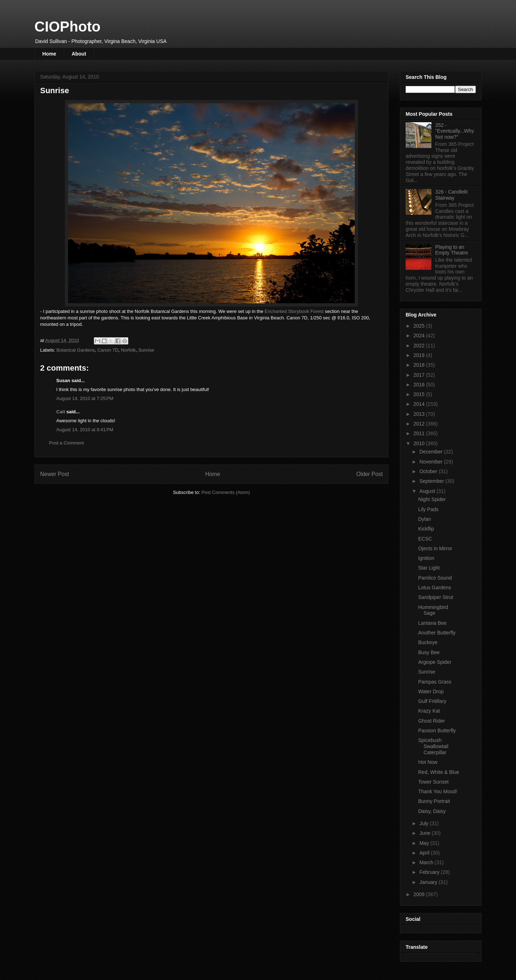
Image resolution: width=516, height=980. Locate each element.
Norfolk (128, 350)
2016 (420, 385)
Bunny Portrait (434, 801)
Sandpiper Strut (436, 597)
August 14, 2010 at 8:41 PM (85, 430)
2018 (420, 365)
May (425, 843)
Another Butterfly (437, 633)
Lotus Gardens (435, 587)
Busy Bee (429, 652)
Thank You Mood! (438, 791)
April (425, 853)
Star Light (429, 568)
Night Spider (432, 499)
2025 (420, 326)
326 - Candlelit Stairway (451, 195)
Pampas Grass (435, 682)
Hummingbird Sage (433, 610)
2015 (420, 394)
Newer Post (55, 474)
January (429, 882)
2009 (420, 894)
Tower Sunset (433, 782)
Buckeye (428, 642)
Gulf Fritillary (432, 701)
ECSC (425, 539)
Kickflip (426, 529)
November (431, 462)
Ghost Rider (432, 721)
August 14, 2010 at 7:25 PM (85, 398)
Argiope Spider (435, 662)
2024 (420, 336)
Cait (61, 412)
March (427, 862)
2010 (420, 443)
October (429, 471)
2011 (420, 433)
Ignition (426, 558)
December (431, 452)
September (432, 481)
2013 (420, 414)
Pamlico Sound (435, 578)
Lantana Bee (432, 623)
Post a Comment (66, 443)
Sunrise (146, 350)
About (79, 54)
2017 (420, 375)
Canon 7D (108, 350)
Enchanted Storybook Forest (294, 311)
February (430, 872)
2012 (420, 424)
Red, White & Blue (439, 772)
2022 (420, 346)
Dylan (425, 519)
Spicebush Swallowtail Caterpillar (433, 746)
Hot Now (428, 762)
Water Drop (431, 691)
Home (49, 54)
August (428, 491)
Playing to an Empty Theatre (452, 250)
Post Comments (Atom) (226, 492)
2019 (420, 355)
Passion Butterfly (437, 731)
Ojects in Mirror (435, 548)
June (425, 833)
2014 (420, 404)
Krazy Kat (429, 711)
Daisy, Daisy (432, 811)
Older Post (369, 474)
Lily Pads (428, 509)
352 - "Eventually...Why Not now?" (455, 131)
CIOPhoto (67, 27)
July (424, 823)
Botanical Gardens (76, 350)
